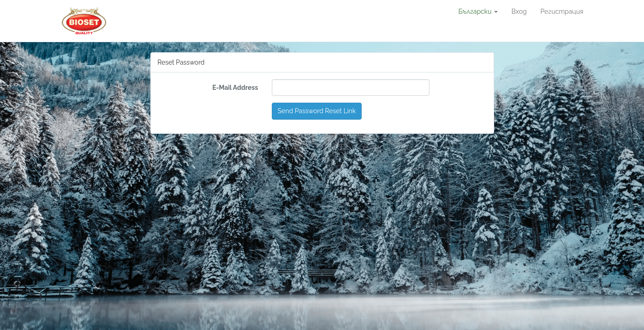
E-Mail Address (235, 88)
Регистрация (562, 11)
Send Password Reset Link (317, 111)
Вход (519, 11)
